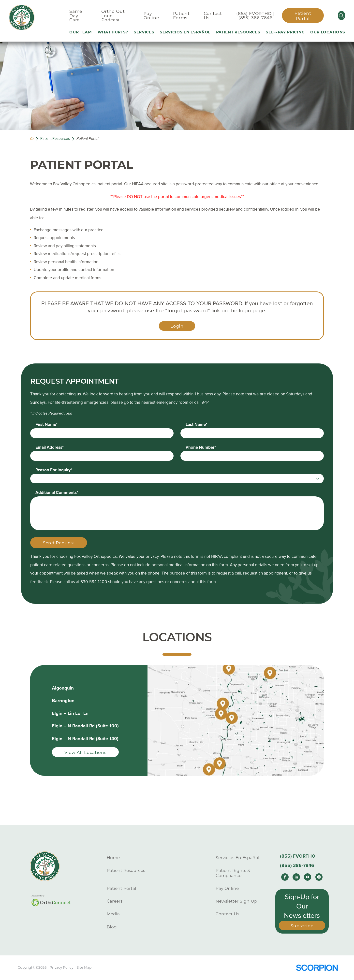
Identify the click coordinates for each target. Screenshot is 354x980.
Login (177, 326)
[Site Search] (341, 15)
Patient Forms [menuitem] (181, 15)
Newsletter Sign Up (236, 901)
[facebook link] (285, 877)
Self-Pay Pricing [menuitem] (285, 32)
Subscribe (302, 926)
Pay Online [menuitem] (151, 15)
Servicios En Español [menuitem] (185, 32)
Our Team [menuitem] (81, 32)
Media (113, 914)
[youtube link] (308, 877)
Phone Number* (201, 447)
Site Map (84, 967)
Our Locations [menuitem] (328, 32)
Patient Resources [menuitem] (238, 32)
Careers (115, 901)
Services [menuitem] (144, 32)
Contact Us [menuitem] (213, 15)
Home (113, 857)
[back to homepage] (32, 139)
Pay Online (227, 888)
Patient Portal (303, 16)
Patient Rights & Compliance (233, 873)
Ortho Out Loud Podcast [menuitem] (113, 15)
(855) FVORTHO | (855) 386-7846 (255, 15)
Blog (112, 927)
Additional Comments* (57, 493)
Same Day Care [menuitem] (76, 15)
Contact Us (227, 914)
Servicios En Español (237, 857)
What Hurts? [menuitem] (113, 32)
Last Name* (196, 425)
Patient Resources (55, 139)
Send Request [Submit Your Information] (59, 543)
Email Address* (50, 447)
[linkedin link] (296, 877)
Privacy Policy (61, 967)
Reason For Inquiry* (54, 470)
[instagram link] (319, 877)
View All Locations (85, 752)
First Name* (46, 425)
